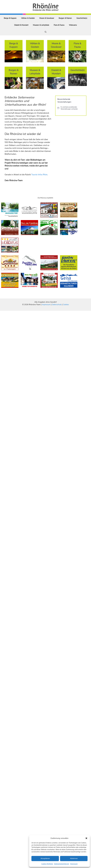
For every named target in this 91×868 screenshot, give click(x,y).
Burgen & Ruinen (65, 18)
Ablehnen (74, 858)
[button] (86, 838)
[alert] (71, 108)
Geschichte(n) (82, 18)
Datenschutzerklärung (62, 864)
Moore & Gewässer (47, 18)
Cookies (66, 305)
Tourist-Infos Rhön (39, 175)
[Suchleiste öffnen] (46, 32)
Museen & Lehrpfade (41, 25)
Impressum (74, 864)
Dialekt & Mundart (21, 25)
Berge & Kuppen (10, 18)
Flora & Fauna (59, 25)
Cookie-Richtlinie (47, 864)
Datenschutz (57, 305)
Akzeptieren (45, 858)
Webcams (73, 25)
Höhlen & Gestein (28, 18)
